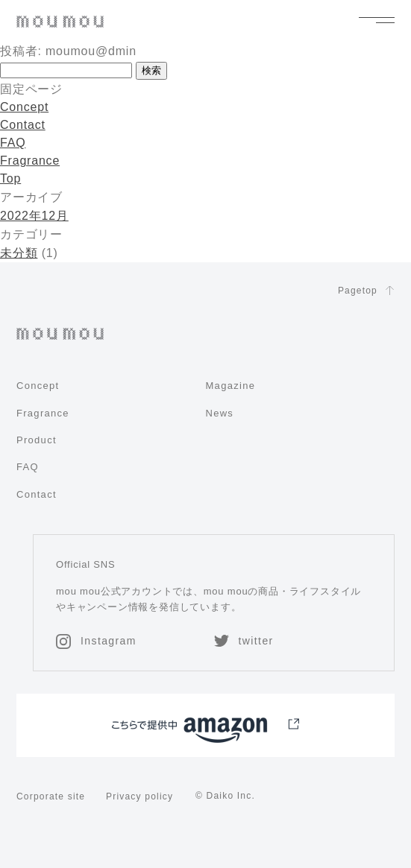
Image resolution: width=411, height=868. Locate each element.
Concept (24, 107)
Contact (23, 125)
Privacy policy (139, 797)
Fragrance (30, 161)
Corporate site (51, 797)
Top (10, 178)
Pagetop (366, 291)
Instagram (96, 641)
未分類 (19, 253)
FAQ (13, 143)
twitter (244, 641)
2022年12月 (34, 216)
